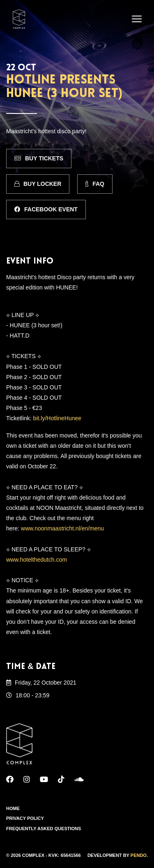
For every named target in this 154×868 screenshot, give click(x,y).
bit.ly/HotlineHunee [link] (57, 418)
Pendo (139, 855)
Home (13, 808)
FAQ (95, 184)
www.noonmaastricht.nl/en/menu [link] (62, 528)
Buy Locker (38, 184)
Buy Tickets (39, 158)
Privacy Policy (25, 818)
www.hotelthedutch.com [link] (37, 560)
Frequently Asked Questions (44, 829)
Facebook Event (46, 209)
